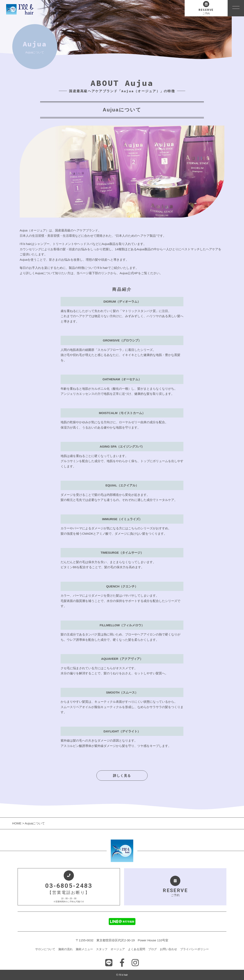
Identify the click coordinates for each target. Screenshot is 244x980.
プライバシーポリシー (194, 949)
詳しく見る (122, 776)
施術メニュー (84, 949)
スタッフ (102, 949)
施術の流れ (66, 949)
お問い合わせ (168, 949)
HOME (17, 823)
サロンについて (45, 949)
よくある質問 (137, 949)
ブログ (152, 949)
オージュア (118, 949)
